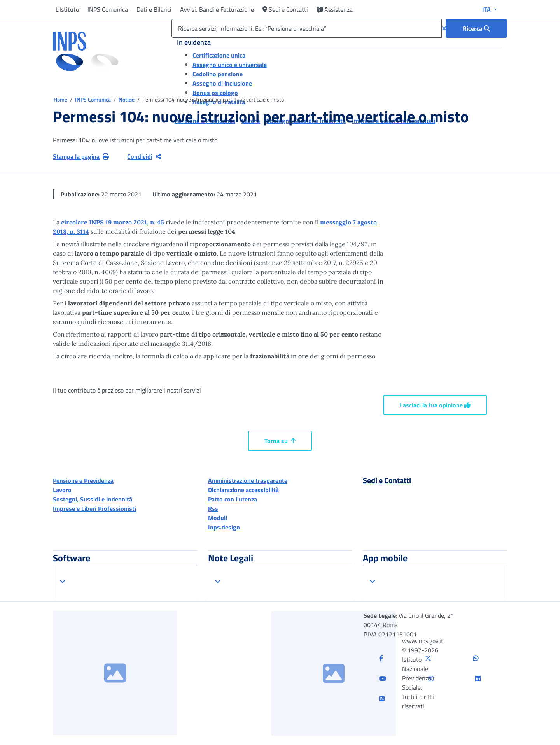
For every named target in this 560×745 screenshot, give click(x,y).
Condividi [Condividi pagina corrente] (144, 156)
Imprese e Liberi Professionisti (94, 508)
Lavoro (62, 490)
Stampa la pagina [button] (81, 156)
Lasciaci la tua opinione (435, 405)
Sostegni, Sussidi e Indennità (93, 499)
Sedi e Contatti (285, 9)
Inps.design (224, 527)
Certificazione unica (219, 55)
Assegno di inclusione (222, 83)
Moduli (218, 518)
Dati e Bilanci (154, 9)
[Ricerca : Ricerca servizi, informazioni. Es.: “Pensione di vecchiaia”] (476, 28)
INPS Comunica (108, 9)
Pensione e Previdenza (83, 480)
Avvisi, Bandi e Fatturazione (217, 9)
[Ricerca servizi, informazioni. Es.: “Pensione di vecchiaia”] (307, 28)
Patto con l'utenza (233, 499)
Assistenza (335, 9)
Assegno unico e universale (230, 65)
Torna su (280, 441)
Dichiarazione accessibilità (243, 490)
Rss (213, 508)
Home (61, 99)
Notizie (127, 99)
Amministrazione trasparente (248, 480)
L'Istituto (67, 9)
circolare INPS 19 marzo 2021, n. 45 (113, 222)
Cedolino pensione (218, 74)
